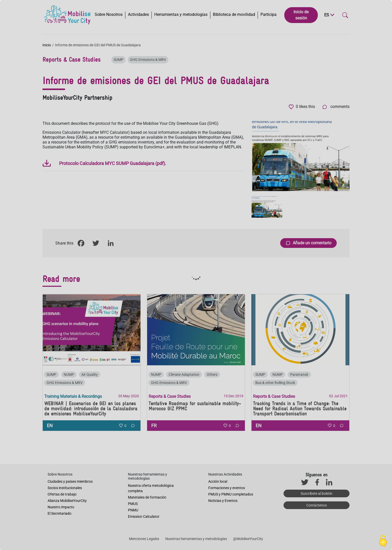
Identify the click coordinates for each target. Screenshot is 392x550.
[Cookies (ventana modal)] (383, 541)
